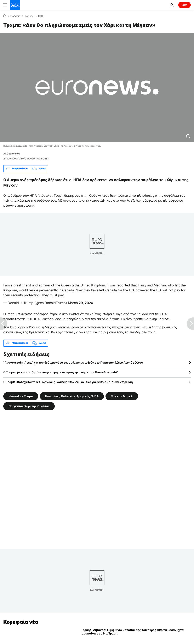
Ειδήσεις (15, 16)
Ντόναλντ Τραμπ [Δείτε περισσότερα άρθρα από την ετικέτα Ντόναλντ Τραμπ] (21, 396)
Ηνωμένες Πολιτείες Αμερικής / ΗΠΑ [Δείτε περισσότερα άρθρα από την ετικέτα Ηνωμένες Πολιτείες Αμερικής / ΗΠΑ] (72, 396)
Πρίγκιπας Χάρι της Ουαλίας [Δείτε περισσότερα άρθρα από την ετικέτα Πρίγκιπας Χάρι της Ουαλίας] (29, 406)
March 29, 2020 (81, 303)
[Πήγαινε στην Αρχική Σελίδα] (15, 5)
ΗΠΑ (41, 16)
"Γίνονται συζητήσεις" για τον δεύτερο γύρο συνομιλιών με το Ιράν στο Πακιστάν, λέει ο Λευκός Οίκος (73, 362)
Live (184, 5)
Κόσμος (29, 16)
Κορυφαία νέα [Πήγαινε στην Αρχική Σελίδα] (21, 622)
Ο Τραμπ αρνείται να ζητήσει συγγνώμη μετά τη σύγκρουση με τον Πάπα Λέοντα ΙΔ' (60, 372)
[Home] (5, 16)
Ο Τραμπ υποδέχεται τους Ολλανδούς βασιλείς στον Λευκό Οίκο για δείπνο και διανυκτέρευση (68, 382)
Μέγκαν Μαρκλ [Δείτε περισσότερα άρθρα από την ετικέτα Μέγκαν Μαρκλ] (122, 396)
